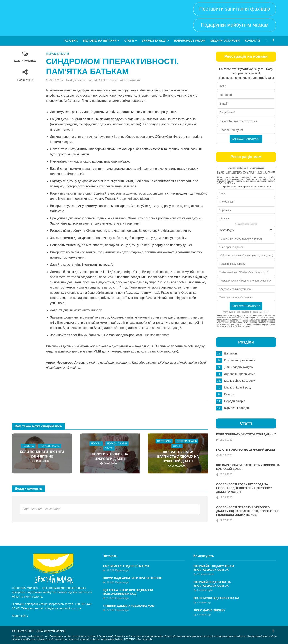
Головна (71, 41)
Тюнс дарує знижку (209, 610)
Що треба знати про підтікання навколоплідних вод (128, 592)
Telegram (27, 608)
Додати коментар (25, 61)
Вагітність (164, 441)
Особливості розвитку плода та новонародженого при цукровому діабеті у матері (244, 488)
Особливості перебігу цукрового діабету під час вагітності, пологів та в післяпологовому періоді (248, 511)
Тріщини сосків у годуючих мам (129, 606)
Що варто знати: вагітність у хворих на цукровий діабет (178, 457)
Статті (129, 41)
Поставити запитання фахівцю (235, 9)
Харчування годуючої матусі (126, 566)
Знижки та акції (154, 41)
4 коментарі (204, 602)
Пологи (96, 444)
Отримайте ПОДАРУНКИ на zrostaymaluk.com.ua (214, 568)
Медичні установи (225, 41)
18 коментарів (206, 574)
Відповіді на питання (100, 41)
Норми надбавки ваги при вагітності (132, 578)
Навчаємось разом (190, 41)
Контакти (252, 41)
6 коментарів (205, 590)
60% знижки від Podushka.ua (216, 598)
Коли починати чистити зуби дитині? (42, 454)
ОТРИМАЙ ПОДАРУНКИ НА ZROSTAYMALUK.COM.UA (212, 584)
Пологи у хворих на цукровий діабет (110, 457)
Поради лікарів (58, 54)
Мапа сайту (20, 616)
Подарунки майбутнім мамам (234, 25)
